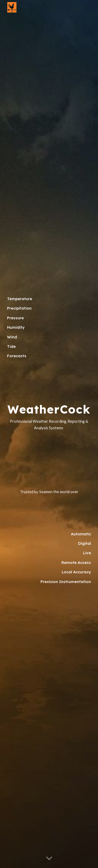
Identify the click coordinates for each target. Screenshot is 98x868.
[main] (49, 331)
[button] (49, 859)
